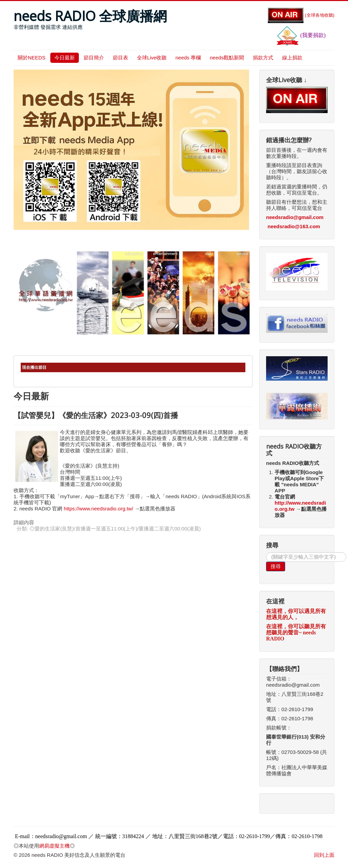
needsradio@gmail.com (295, 217)
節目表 (120, 58)
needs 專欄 (188, 58)
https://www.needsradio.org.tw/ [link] (99, 509)
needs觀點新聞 (227, 58)
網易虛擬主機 (54, 846)
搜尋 (276, 566)
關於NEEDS (32, 58)
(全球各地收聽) (301, 15)
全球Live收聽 (152, 58)
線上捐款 (292, 58)
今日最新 (65, 58)
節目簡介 (94, 58)
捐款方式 (263, 58)
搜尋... (266, 552)
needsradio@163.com (294, 226)
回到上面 (324, 855)
